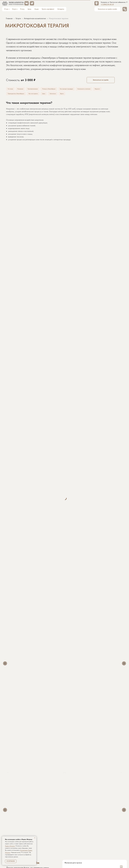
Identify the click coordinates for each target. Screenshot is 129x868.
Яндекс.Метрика (10, 846)
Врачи (70, 95)
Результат (110, 89)
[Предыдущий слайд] (5, 647)
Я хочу (22, 9)
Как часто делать (37, 95)
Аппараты (61, 9)
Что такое (11, 89)
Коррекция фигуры (104, 775)
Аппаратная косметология (35, 18)
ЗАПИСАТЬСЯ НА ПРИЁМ (95, 817)
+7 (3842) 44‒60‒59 (107, 4)
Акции (37, 9)
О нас (6, 9)
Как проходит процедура (75, 89)
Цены (29, 9)
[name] (79, 805)
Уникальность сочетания (95, 89)
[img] (27, 3)
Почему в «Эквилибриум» (55, 89)
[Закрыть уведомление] (35, 838)
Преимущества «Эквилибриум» (18, 95)
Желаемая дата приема (73, 786)
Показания (22, 89)
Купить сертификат (48, 9)
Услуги (14, 9)
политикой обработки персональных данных (100, 811)
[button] (125, 9)
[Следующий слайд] (124, 647)
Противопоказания (36, 89)
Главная (9, 18)
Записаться (59, 95)
